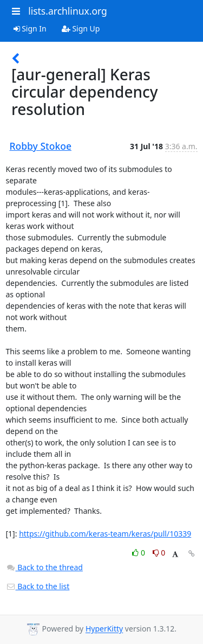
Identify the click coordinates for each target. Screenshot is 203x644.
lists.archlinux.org (68, 11)
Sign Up (81, 28)
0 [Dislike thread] (159, 553)
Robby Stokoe (41, 146)
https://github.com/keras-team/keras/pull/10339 (105, 534)
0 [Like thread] (139, 553)
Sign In (30, 28)
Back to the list (38, 586)
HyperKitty (104, 629)
